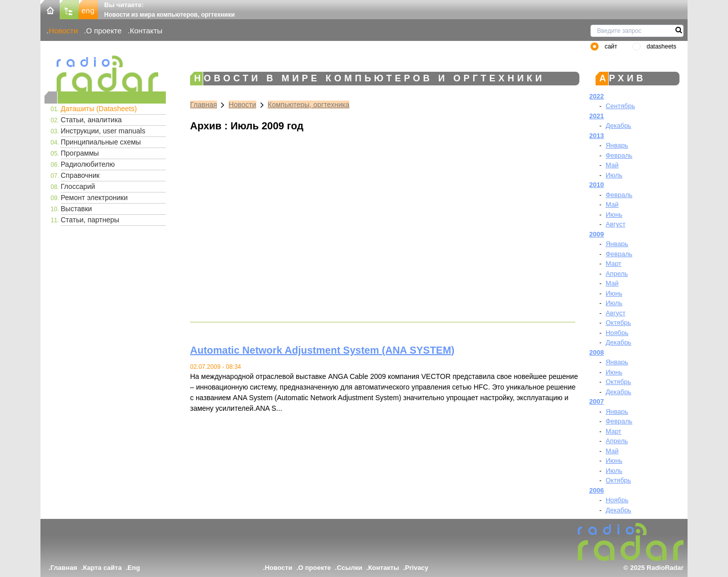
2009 (597, 234)
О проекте (104, 31)
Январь (617, 145)
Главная (203, 105)
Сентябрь (620, 106)
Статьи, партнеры (90, 220)
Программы (80, 153)
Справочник (80, 175)
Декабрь (619, 126)
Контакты (146, 31)
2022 (597, 96)
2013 (597, 136)
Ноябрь (617, 333)
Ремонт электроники (94, 198)
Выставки (76, 209)
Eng (134, 568)
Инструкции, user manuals (103, 131)
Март (613, 263)
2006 (597, 490)
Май (612, 165)
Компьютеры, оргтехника (309, 105)
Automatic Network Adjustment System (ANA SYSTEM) (322, 350)
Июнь (614, 214)
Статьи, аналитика (91, 120)
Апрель (617, 274)
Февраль (619, 155)
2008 (597, 352)
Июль (614, 175)
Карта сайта (102, 568)
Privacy (417, 568)
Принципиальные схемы (101, 142)
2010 (597, 185)
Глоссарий (78, 186)
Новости (63, 31)
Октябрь (618, 323)
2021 (597, 116)
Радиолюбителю (88, 164)
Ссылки (349, 568)
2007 (597, 401)
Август (616, 224)
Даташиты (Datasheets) (99, 109)
